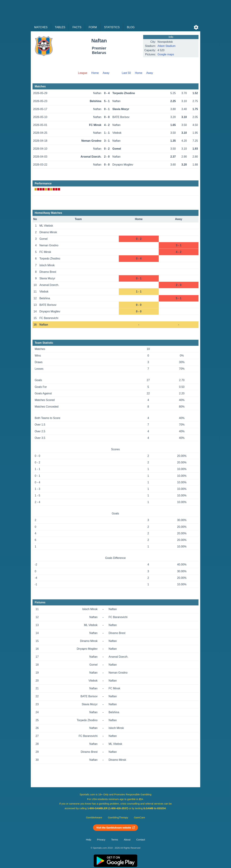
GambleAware (94, 817)
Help (89, 840)
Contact (141, 840)
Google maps (166, 54)
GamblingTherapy (118, 817)
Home (95, 73)
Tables (60, 27)
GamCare (140, 817)
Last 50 (126, 73)
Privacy (101, 840)
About (127, 840)
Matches (41, 27)
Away (106, 73)
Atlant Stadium (167, 46)
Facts (77, 27)
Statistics (112, 27)
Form (93, 27)
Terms (115, 840)
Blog (131, 27)
